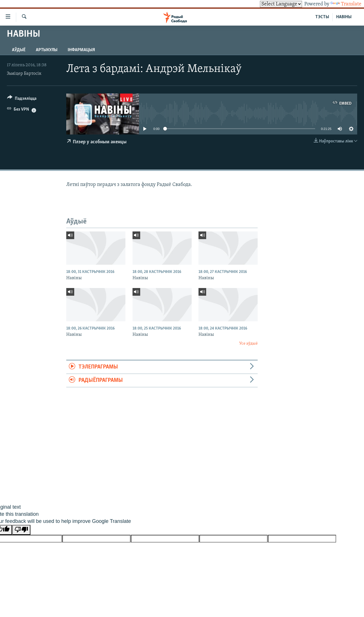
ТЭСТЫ (322, 17)
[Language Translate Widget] (281, 4)
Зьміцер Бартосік (24, 74)
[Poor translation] (21, 530)
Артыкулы (47, 50)
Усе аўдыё (248, 344)
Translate (346, 4)
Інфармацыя (81, 50)
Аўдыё (19, 50)
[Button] (22, 99)
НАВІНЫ (344, 17)
